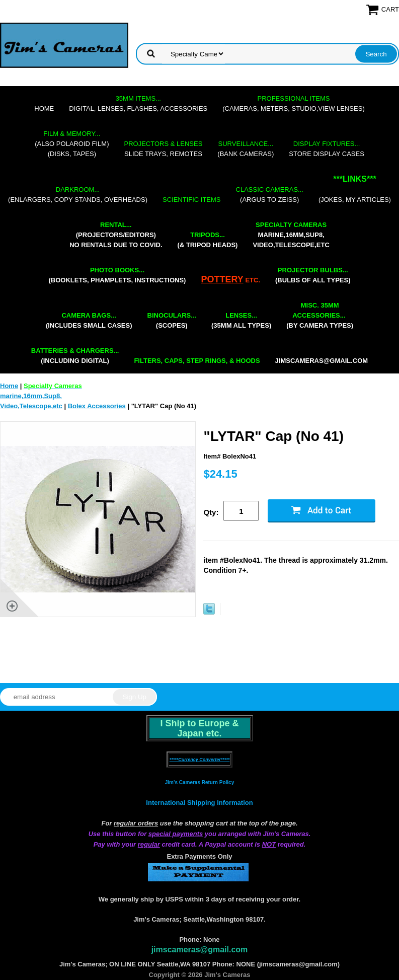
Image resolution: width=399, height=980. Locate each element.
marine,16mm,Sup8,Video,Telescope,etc (291, 235)
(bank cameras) (246, 149)
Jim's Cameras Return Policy (199, 782)
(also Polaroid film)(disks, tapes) (72, 144)
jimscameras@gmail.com (322, 361)
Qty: (211, 512)
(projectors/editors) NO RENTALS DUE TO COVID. (116, 235)
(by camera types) (320, 315)
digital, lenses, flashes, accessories (138, 103)
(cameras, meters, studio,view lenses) (293, 103)
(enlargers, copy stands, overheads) (78, 195)
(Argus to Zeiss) (270, 195)
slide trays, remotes (164, 149)
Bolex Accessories (97, 406)
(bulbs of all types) (313, 275)
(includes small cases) (89, 320)
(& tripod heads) (208, 240)
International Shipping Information (199, 803)
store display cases (327, 149)
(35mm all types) (241, 320)
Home (44, 108)
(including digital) (75, 356)
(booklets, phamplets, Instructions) (117, 275)
